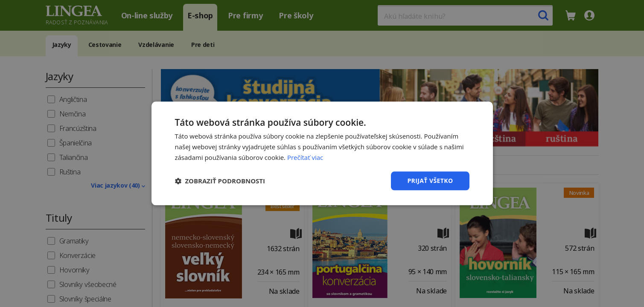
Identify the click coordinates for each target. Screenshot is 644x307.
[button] (220, 181)
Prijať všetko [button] (430, 181)
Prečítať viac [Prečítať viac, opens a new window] (305, 157)
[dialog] (322, 153)
